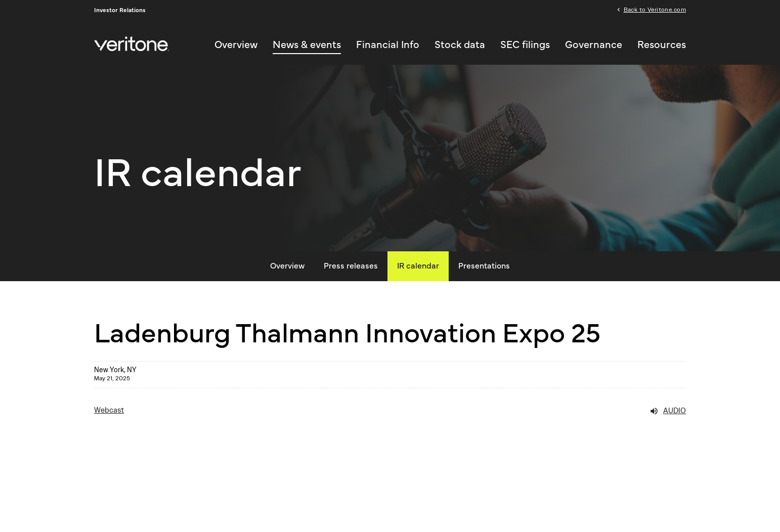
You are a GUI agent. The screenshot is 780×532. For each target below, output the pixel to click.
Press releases (351, 266)
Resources (662, 45)
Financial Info (388, 45)
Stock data (460, 45)
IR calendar (418, 266)
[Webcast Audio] (390, 411)
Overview (236, 45)
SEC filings (525, 45)
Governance (594, 45)
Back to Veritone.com (655, 9)
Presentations (484, 266)
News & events (307, 45)
